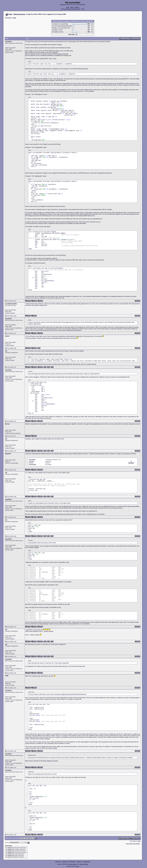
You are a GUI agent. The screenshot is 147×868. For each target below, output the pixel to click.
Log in (83, 9)
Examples (79, 862)
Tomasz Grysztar (72, 864)
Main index (58, 862)
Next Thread (136, 844)
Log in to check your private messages (71, 9)
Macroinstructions (20, 14)
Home (68, 7)
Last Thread (129, 844)
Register (77, 7)
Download (64, 862)
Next (15, 18)
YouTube (86, 864)
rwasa (77, 866)
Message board (86, 862)
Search (72, 7)
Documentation (72, 862)
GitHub (82, 864)
